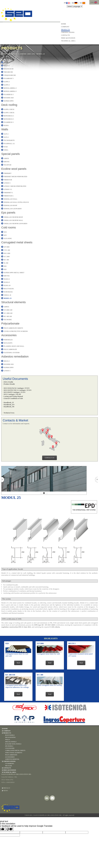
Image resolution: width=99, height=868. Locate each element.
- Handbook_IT (8, 402)
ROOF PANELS (10, 735)
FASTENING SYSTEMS (12, 353)
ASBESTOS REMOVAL (12, 759)
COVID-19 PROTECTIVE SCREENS (16, 331)
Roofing (6, 58)
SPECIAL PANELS (11, 742)
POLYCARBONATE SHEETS (13, 328)
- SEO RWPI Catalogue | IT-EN (14, 392)
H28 (5, 266)
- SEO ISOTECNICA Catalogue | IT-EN (17, 390)
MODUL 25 (41, 54)
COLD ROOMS (10, 748)
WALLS (8, 739)
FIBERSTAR (8, 180)
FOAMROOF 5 (9, 78)
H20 (5, 269)
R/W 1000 (7, 253)
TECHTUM (7, 165)
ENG (92, 2)
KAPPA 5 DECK (9, 113)
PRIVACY (7, 788)
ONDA (6, 150)
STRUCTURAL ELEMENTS (14, 753)
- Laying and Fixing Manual (13, 396)
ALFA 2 (6, 137)
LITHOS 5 (7, 183)
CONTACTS (65, 35)
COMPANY (65, 27)
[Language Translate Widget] (75, 6)
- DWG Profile (8, 382)
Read (18, 663)
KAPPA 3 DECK (9, 109)
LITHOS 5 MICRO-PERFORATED (15, 186)
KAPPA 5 (7, 85)
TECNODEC (8, 320)
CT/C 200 (7, 250)
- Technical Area (9, 413)
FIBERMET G (8, 193)
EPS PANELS (9, 746)
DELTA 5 (7, 66)
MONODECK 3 (9, 116)
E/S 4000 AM (8, 310)
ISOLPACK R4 (9, 69)
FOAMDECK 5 (9, 95)
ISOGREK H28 (9, 98)
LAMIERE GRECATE (27, 54)
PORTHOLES (8, 340)
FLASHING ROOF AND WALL (14, 346)
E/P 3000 (7, 247)
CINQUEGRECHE (10, 75)
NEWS (5, 791)
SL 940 (6, 263)
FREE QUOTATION (68, 38)
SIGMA (6, 125)
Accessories (9, 335)
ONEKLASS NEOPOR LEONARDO (16, 224)
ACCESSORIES (10, 757)
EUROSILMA (8, 292)
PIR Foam (9, 766)
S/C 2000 (7, 257)
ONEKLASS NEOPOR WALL (13, 220)
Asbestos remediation (15, 357)
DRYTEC (7, 276)
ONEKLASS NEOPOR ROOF (13, 217)
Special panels (11, 154)
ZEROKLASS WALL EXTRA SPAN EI (16, 202)
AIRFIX (6, 158)
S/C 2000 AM (8, 313)
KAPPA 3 (7, 82)
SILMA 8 (7, 282)
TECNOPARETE (9, 140)
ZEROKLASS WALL (11, 199)
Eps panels (8, 213)
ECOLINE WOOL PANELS (13, 744)
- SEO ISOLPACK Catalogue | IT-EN (16, 388)
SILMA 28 (7, 285)
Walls (5, 129)
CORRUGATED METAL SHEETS (15, 750)
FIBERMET (8, 173)
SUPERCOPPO (9, 101)
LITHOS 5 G (8, 189)
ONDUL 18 (7, 295)
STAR (6, 147)
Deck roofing (9, 105)
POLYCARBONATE (10, 349)
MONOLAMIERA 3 (10, 88)
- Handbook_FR (9, 407)
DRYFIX (7, 162)
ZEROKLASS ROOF (10, 205)
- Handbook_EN (9, 405)
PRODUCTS (65, 29)
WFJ (5, 235)
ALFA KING (8, 238)
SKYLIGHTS (8, 343)
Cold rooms (9, 227)
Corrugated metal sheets (17, 242)
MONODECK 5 (9, 119)
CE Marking (10, 763)
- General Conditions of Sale (13, 398)
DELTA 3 (7, 62)
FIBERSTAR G (9, 196)
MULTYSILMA (9, 289)
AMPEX (6, 307)
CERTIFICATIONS (68, 32)
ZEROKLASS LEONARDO (13, 209)
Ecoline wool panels (14, 169)
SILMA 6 (7, 279)
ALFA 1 (6, 134)
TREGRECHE (8, 72)
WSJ (5, 232)
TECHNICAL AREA (68, 41)
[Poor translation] (9, 829)
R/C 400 (6, 260)
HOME (64, 24)
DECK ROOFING (10, 737)
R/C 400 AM (8, 316)
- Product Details (9, 384)
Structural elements (14, 302)
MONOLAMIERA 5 (10, 91)
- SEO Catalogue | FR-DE (12, 394)
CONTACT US (49, 458)
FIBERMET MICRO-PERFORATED (15, 177)
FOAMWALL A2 (9, 144)
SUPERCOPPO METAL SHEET (14, 273)
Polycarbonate (10, 324)
